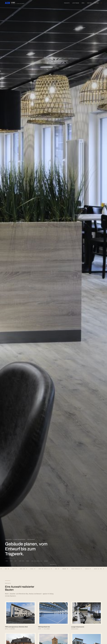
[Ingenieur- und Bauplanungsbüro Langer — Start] (15, 3)
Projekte (67, 3)
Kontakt (90, 3)
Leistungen (76, 3)
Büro (83, 3)
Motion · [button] (98, 3)
